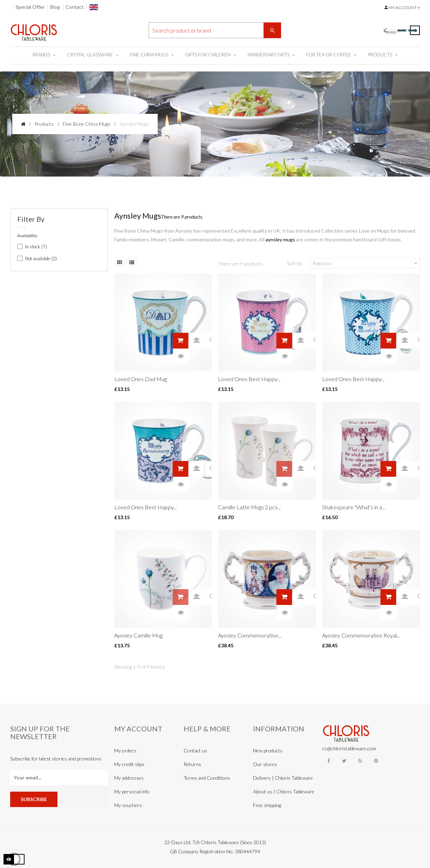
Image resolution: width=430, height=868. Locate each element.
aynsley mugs (280, 239)
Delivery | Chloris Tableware (283, 778)
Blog (55, 7)
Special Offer (30, 7)
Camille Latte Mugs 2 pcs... (249, 507)
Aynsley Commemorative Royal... (361, 635)
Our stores (265, 764)
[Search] (215, 30)
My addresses (129, 778)
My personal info (132, 791)
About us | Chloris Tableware (284, 791)
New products (268, 750)
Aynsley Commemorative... (250, 635)
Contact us (195, 750)
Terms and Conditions (207, 778)
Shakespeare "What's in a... (354, 507)
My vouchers (128, 805)
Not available (41, 259)
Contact (75, 7)
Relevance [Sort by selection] (366, 263)
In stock (36, 247)
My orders (125, 750)
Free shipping (267, 805)
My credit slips (129, 764)
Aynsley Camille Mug (138, 635)
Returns (192, 764)
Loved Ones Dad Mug (141, 379)
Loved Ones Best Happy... (249, 379)
